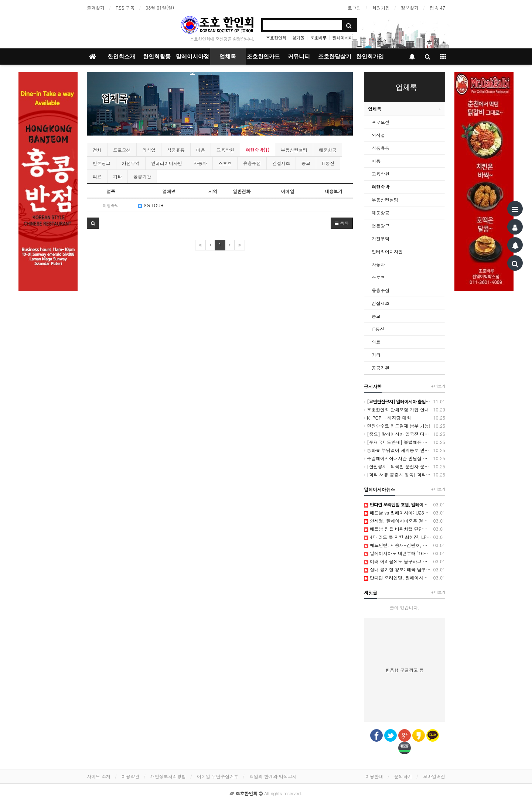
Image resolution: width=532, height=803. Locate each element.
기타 (117, 176)
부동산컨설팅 (294, 150)
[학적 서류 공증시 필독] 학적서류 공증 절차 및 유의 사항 (405, 475)
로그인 (354, 8)
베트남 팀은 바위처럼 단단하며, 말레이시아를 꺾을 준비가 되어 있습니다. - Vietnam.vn (405, 529)
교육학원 (225, 150)
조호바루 (318, 37)
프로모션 (122, 150)
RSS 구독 (125, 8)
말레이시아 (343, 37)
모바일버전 (434, 776)
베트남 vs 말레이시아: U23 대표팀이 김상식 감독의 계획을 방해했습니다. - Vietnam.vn (405, 513)
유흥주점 (252, 163)
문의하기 (403, 776)
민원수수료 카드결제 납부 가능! (405, 426)
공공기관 (142, 176)
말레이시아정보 (192, 59)
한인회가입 (370, 57)
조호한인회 (276, 37)
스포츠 (225, 163)
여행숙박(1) (258, 150)
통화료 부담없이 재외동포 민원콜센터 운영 (405, 450)
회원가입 (381, 8)
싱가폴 (298, 37)
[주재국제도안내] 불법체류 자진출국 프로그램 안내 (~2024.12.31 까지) (405, 442)
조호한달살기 (335, 57)
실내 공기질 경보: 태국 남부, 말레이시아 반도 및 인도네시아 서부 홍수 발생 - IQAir (405, 570)
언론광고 (102, 163)
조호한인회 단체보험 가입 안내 (405, 410)
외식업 (149, 150)
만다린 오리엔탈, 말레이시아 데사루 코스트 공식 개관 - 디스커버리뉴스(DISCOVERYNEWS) (405, 578)
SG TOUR (151, 205)
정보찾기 (410, 8)
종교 (306, 163)
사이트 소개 (99, 776)
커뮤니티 (299, 57)
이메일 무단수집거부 (218, 776)
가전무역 (131, 163)
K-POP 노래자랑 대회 (405, 418)
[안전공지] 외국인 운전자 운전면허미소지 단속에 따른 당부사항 (405, 467)
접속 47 (437, 8)
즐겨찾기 (96, 8)
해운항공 (328, 150)
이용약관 (130, 776)
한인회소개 (121, 57)
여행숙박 (381, 187)
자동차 (200, 163)
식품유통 (176, 150)
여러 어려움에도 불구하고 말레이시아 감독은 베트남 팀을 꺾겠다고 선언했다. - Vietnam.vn (405, 561)
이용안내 (374, 776)
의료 (97, 176)
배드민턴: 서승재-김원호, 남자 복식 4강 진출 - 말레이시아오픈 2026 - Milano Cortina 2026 (405, 545)
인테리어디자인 (167, 163)
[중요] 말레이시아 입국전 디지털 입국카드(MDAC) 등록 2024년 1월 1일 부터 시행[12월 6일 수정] (405, 434)
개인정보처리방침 (168, 776)
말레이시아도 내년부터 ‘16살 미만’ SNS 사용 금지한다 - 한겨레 (405, 553)
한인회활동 (157, 57)
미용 (201, 150)
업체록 (228, 57)
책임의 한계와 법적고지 (273, 776)
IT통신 (328, 163)
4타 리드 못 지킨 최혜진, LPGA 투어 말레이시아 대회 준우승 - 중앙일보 (405, 537)
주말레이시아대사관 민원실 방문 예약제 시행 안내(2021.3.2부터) (405, 458)
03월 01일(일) (160, 8)
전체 (97, 150)
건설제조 (281, 163)
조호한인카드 (263, 57)
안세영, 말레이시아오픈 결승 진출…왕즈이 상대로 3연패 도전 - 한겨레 (405, 521)
